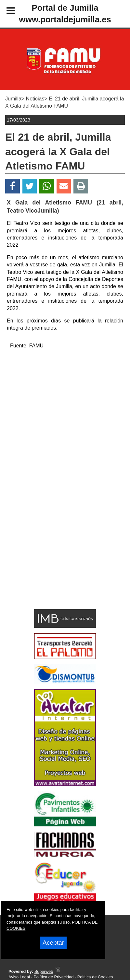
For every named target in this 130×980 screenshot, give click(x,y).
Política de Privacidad (53, 977)
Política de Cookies (95, 977)
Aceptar (53, 943)
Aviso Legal (19, 977)
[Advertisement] (55, 555)
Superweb (44, 971)
